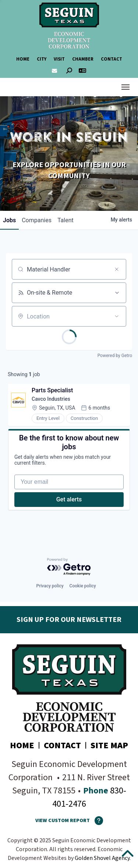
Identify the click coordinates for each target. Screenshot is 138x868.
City (42, 59)
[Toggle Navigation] (125, 87)
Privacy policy (50, 586)
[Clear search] (117, 269)
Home (23, 59)
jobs (9, 220)
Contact (112, 59)
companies (37, 220)
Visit (59, 59)
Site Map (109, 745)
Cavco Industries (51, 399)
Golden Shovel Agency (102, 858)
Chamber (83, 59)
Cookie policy (83, 586)
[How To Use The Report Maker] (96, 821)
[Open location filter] (117, 316)
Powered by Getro (115, 356)
